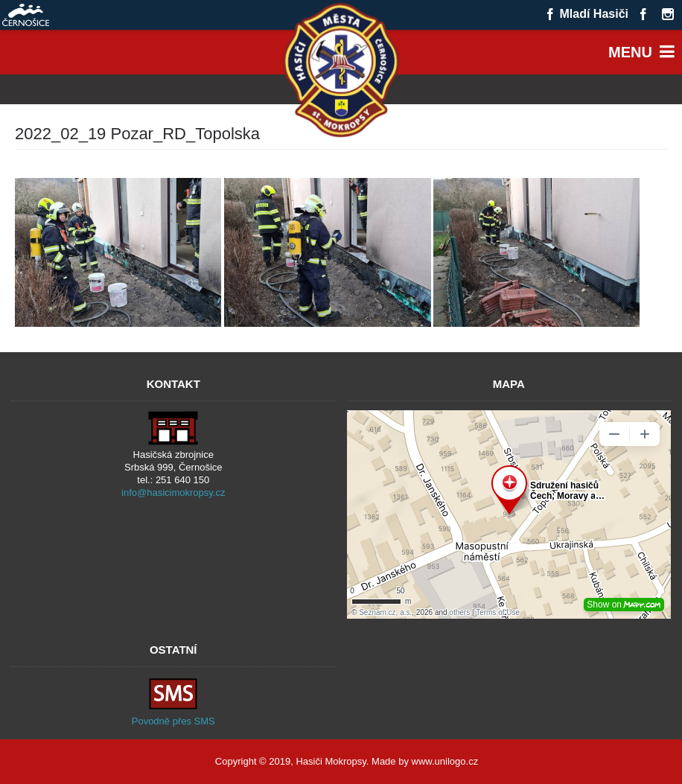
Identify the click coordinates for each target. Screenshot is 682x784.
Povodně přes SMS (173, 721)
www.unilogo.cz (445, 761)
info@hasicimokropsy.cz (173, 493)
